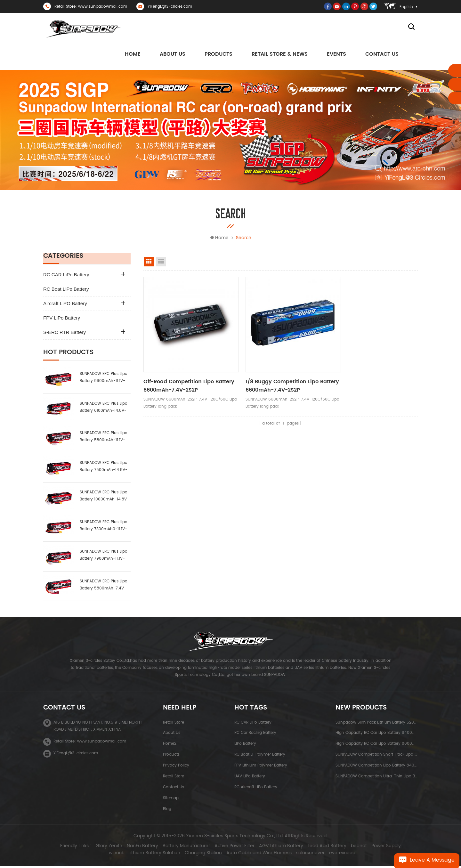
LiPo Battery (245, 745)
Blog (167, 811)
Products (218, 55)
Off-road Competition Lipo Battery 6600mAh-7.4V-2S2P (181, 377)
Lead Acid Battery (317, 848)
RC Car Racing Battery (255, 734)
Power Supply (376, 848)
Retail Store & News (280, 55)
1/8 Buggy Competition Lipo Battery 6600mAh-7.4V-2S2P (273, 377)
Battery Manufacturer (177, 848)
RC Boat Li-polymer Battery (260, 756)
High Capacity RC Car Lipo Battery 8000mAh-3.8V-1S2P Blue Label (377, 745)
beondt (349, 848)
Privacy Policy (176, 767)
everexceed (333, 855)
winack (403, 848)
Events (336, 55)
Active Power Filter (225, 848)
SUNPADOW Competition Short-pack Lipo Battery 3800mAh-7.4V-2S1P (377, 756)
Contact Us (382, 55)
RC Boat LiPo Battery (66, 291)
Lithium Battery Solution (145, 855)
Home (133, 55)
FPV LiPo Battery (62, 319)
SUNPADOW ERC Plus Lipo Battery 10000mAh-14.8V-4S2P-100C (104, 498)
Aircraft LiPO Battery (65, 305)
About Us (172, 734)
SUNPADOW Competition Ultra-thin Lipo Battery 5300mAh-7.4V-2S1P (377, 778)
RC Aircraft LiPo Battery (256, 789)
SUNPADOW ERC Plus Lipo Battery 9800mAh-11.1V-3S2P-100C (104, 379)
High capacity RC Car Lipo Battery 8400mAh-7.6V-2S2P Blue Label (377, 734)
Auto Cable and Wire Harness (249, 855)
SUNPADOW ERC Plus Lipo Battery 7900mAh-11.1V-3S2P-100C (104, 557)
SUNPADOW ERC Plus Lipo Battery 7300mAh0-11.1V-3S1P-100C (104, 527)
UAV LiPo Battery (250, 778)
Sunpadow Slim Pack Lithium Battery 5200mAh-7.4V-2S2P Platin (377, 724)
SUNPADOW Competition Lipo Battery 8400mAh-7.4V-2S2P (377, 767)
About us (173, 55)
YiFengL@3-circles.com (170, 7)
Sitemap (171, 800)
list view (161, 263)
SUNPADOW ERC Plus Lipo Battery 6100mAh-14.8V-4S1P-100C (104, 409)
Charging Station (194, 855)
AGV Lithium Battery (271, 848)
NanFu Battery (133, 848)
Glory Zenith (99, 848)
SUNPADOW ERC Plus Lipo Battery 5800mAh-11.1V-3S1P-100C (104, 438)
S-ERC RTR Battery (65, 334)
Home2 (170, 745)
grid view (149, 263)
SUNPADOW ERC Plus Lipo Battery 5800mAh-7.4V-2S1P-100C (104, 586)
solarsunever (301, 855)
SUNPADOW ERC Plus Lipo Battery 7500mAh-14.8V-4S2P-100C (104, 468)
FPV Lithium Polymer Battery (261, 767)
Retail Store (174, 724)
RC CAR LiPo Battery (66, 276)
